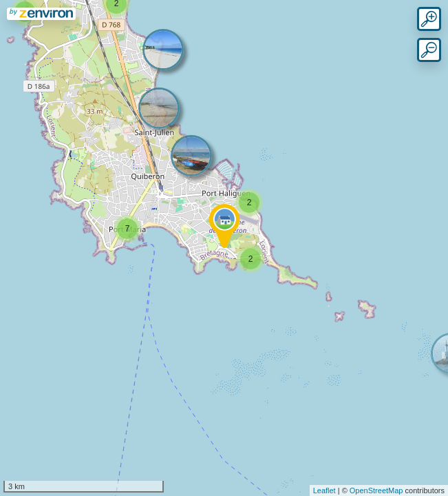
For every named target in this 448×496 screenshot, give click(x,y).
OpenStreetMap (376, 490)
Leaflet (324, 490)
